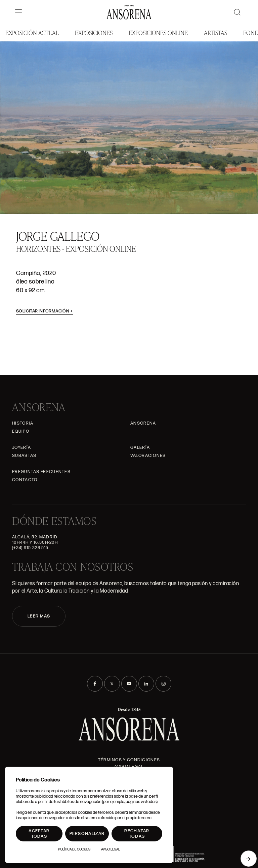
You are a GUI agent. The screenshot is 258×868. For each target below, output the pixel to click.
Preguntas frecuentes (41, 472)
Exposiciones (94, 32)
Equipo (21, 431)
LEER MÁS (39, 616)
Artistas (216, 32)
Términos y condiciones (129, 760)
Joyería (21, 447)
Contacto (25, 480)
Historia (23, 423)
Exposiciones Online (158, 32)
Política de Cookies (74, 849)
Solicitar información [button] (45, 311)
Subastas (24, 456)
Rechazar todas (137, 834)
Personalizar (87, 834)
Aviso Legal (111, 849)
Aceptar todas (39, 834)
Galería (140, 447)
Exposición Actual (32, 32)
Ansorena (143, 423)
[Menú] (18, 12)
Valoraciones (148, 456)
